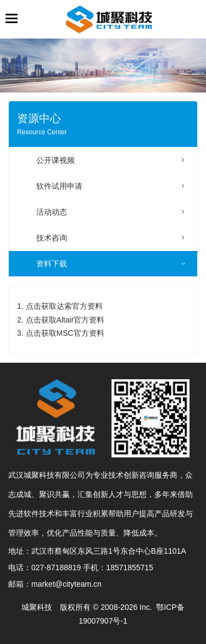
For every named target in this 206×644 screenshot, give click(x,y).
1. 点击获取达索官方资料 (60, 306)
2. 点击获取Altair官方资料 (61, 320)
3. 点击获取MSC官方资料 (61, 333)
